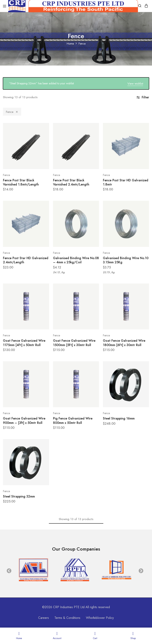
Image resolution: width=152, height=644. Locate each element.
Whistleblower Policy (100, 618)
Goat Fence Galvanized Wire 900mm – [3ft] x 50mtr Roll (24, 420)
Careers (44, 618)
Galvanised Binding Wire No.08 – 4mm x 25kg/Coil (76, 260)
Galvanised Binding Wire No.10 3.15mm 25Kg (126, 260)
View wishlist (135, 84)
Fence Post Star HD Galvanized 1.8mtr (126, 182)
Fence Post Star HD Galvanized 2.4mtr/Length (26, 260)
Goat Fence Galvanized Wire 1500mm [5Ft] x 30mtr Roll (74, 343)
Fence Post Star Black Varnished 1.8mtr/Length (21, 182)
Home (70, 44)
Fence (12, 112)
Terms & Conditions (67, 618)
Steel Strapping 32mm (19, 496)
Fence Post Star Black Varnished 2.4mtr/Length (71, 182)
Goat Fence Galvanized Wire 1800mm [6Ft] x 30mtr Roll (124, 343)
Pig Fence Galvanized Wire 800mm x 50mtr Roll (73, 420)
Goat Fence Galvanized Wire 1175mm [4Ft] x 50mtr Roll (24, 343)
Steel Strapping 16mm (119, 418)
